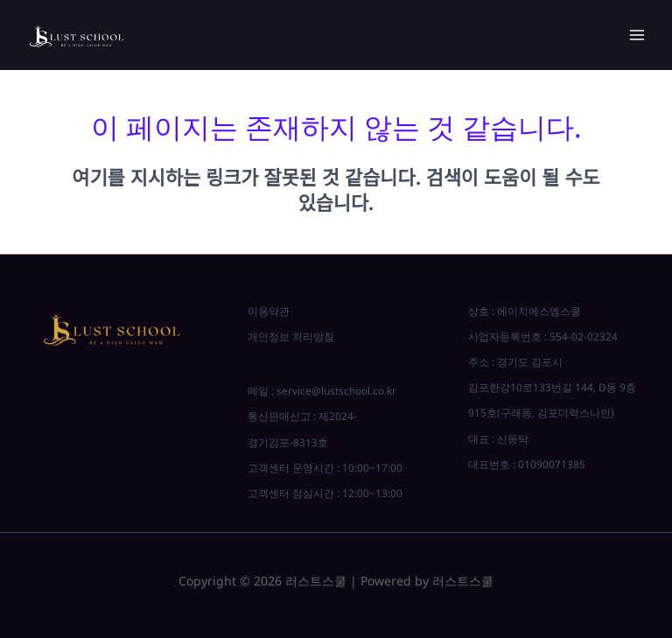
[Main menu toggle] (637, 35)
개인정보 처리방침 (291, 336)
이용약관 (269, 311)
